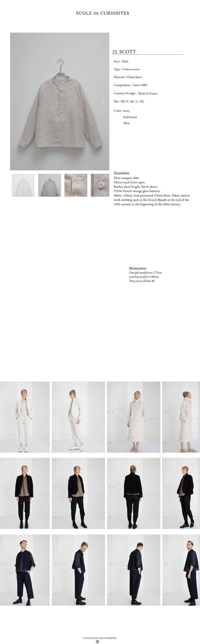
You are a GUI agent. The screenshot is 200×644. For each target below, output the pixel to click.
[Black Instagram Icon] (97, 642)
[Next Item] (103, 102)
